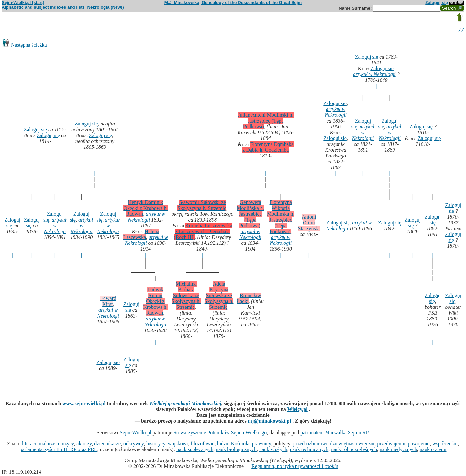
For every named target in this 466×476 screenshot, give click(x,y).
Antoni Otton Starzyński (309, 224)
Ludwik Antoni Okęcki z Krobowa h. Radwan (155, 302)
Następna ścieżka (29, 46)
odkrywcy (133, 444)
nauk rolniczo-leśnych (354, 450)
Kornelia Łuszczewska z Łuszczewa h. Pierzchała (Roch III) (203, 232)
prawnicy (261, 444)
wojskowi (178, 444)
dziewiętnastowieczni (352, 444)
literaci (29, 444)
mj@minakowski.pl (270, 422)
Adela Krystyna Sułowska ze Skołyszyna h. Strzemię (219, 296)
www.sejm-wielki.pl (84, 404)
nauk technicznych (309, 450)
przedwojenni (391, 444)
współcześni (445, 444)
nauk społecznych (195, 450)
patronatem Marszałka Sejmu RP (334, 433)
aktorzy (84, 444)
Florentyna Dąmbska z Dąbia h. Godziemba (268, 148)
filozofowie (203, 444)
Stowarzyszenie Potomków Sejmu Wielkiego (220, 433)
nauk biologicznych (236, 450)
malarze (47, 444)
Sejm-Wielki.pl (136, 433)
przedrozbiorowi (310, 444)
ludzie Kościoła (233, 444)
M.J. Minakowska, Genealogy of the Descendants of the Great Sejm (233, 2)
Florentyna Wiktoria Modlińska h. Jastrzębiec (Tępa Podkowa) (281, 218)
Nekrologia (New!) (105, 7)
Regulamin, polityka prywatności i (295, 467)
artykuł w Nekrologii (374, 75)
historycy (156, 444)
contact (457, 2)
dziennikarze (107, 444)
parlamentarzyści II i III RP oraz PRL (59, 450)
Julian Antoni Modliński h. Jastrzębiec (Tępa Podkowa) (266, 122)
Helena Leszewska (141, 235)
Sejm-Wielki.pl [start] (23, 2)
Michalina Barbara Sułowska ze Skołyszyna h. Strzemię (186, 296)
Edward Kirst (108, 302)
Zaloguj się (437, 2)
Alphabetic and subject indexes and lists (43, 7)
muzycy (66, 444)
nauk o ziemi (433, 450)
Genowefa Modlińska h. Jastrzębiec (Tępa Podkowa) (250, 215)
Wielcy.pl (298, 410)
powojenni (419, 444)
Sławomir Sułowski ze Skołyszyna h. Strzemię (202, 206)
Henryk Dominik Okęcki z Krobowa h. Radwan (145, 209)
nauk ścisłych (273, 450)
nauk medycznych (398, 450)
